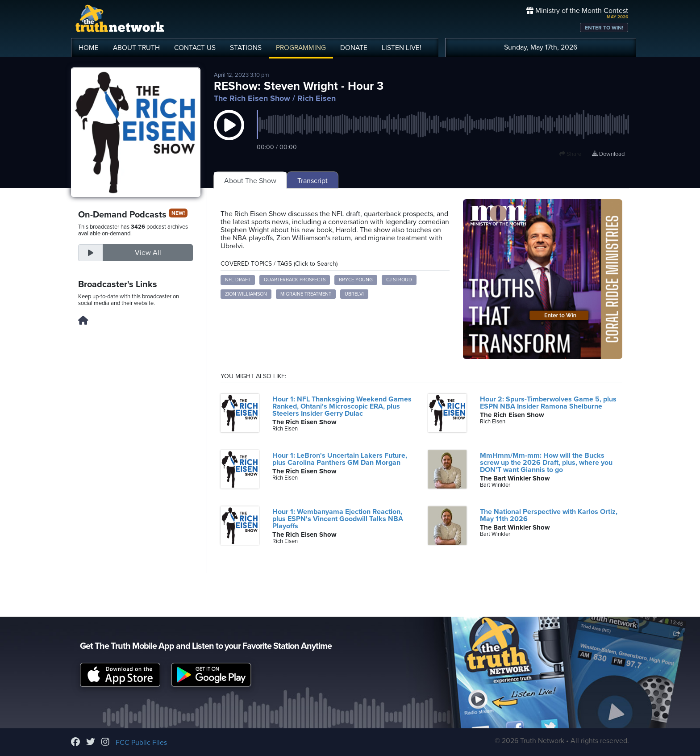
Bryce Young (356, 280)
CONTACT (195, 48)
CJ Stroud (399, 280)
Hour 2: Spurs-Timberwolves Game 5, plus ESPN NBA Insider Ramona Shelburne (548, 403)
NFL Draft (238, 280)
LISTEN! (402, 48)
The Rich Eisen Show (252, 98)
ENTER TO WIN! (604, 28)
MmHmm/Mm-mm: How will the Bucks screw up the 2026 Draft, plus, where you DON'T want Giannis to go (546, 463)
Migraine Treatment (306, 294)
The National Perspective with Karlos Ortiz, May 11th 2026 (549, 515)
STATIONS (246, 48)
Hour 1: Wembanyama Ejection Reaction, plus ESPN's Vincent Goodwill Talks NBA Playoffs (338, 519)
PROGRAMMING (301, 48)
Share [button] (570, 154)
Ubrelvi (354, 294)
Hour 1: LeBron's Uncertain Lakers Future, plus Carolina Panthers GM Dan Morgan (340, 459)
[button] (229, 134)
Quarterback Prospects (295, 280)
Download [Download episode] (608, 154)
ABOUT (136, 48)
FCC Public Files (141, 743)
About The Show (250, 181)
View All (148, 253)
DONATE (354, 48)
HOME (89, 48)
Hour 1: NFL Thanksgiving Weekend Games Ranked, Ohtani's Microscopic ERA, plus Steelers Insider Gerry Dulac (342, 406)
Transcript (312, 181)
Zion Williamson (246, 294)
